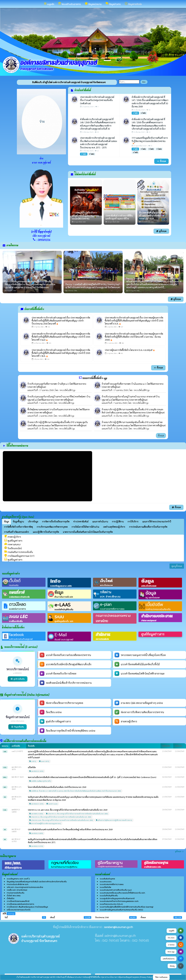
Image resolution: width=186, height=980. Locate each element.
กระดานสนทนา (12, 544)
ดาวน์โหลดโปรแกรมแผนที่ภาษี (18, 901)
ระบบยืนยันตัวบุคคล (107, 879)
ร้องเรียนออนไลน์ (13, 548)
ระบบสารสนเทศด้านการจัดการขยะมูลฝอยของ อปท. (119, 901)
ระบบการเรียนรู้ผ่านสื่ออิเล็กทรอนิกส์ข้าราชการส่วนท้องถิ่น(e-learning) (126, 907)
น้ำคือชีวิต (10, 898)
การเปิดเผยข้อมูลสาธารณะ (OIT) (19, 556)
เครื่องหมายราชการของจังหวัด (19, 910)
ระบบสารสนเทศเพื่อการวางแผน (112, 884)
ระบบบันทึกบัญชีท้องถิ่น (109, 896)
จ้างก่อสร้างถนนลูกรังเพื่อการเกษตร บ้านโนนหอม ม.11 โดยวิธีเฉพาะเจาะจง (133, 384)
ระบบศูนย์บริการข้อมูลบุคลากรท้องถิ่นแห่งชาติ (117, 898)
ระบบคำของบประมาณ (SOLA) (111, 904)
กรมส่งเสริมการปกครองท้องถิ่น (18, 552)
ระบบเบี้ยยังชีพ (105, 887)
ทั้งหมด (161, 435)
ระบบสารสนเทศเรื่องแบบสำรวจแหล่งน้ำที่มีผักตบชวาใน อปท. (122, 893)
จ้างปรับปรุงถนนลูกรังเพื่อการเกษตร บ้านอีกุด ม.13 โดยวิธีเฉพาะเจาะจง (57, 384)
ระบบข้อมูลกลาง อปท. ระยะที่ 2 (18, 879)
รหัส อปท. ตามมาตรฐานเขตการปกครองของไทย (25, 887)
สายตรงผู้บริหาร (13, 537)
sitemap (11, 914)
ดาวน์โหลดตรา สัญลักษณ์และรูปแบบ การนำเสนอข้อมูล (27, 907)
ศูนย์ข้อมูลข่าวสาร (13, 541)
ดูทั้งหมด (161, 231)
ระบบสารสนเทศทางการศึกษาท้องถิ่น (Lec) (116, 890)
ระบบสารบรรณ (106, 882)
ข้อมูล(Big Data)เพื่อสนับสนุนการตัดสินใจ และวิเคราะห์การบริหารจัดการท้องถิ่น (37, 882)
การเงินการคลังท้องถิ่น (15, 893)
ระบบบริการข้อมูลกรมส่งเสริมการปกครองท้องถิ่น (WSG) (121, 910)
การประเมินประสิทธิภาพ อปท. (18, 884)
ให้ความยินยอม (161, 977)
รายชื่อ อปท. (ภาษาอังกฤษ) (17, 890)
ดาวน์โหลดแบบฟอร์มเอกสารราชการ (20, 904)
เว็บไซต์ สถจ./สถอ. (14, 896)
